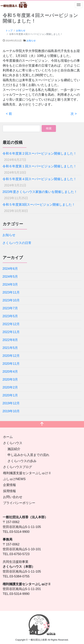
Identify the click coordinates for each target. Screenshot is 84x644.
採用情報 (9, 491)
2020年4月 (10, 372)
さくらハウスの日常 (17, 243)
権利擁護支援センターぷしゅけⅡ (27, 473)
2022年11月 (11, 332)
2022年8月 (10, 340)
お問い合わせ (13, 497)
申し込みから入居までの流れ (28, 455)
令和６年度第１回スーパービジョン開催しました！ (39, 166)
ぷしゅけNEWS (14, 479)
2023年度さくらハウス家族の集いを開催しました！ (40, 192)
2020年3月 (10, 379)
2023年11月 (11, 292)
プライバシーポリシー (19, 503)
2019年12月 (11, 403)
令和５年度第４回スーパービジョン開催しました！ (39, 179)
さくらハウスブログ (18, 467)
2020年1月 (10, 395)
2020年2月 (10, 387)
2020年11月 (11, 364)
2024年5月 (10, 277)
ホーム (8, 437)
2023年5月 (10, 316)
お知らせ (31, 41)
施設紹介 (14, 449)
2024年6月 (10, 269)
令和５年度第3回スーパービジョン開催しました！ (39, 205)
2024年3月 (10, 284)
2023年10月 (11, 300)
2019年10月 (11, 411)
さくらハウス (13, 443)
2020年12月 (11, 356)
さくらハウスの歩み (22, 461)
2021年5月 (10, 348)
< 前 (9, 114)
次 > (74, 114)
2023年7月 (10, 308)
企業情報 (9, 485)
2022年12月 (11, 324)
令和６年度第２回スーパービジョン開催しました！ (39, 153)
